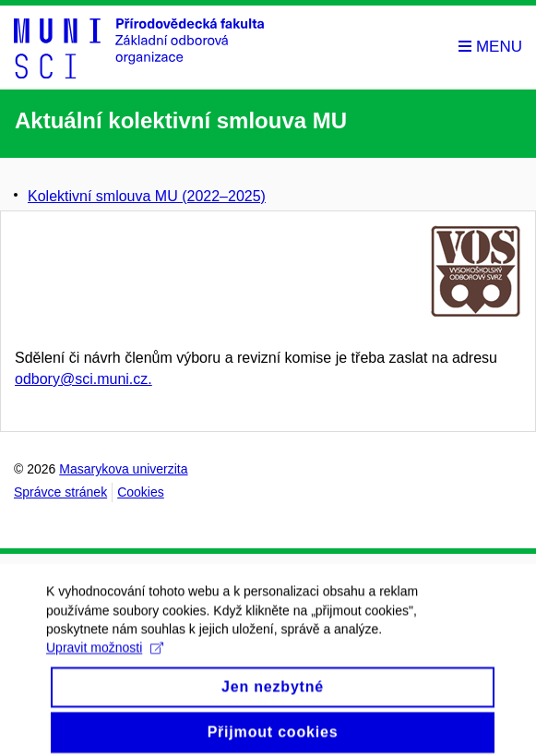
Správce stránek (60, 492)
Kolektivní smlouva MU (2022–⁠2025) (147, 196)
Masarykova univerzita (123, 469)
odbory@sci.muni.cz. (83, 379)
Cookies (141, 492)
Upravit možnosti (105, 658)
